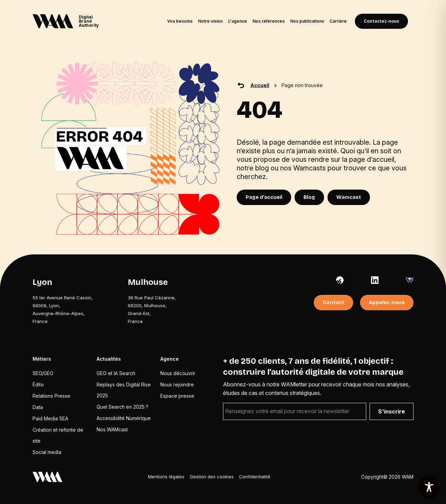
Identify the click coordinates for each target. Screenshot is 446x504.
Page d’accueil (264, 197)
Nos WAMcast (112, 429)
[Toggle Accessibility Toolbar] (429, 487)
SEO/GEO (43, 373)
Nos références (269, 21)
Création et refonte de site (58, 435)
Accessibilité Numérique (124, 418)
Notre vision (210, 21)
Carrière (338, 21)
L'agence (238, 21)
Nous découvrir (178, 373)
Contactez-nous (381, 21)
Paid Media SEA (50, 418)
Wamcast (349, 197)
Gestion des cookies (212, 477)
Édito (38, 385)
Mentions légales (166, 477)
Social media (47, 452)
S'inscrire (392, 411)
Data (38, 407)
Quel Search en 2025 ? (122, 407)
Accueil (260, 85)
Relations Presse (51, 396)
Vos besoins (180, 21)
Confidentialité (255, 477)
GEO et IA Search (116, 373)
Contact (333, 302)
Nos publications (307, 21)
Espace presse (177, 396)
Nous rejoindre (177, 385)
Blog (309, 197)
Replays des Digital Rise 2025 (124, 390)
